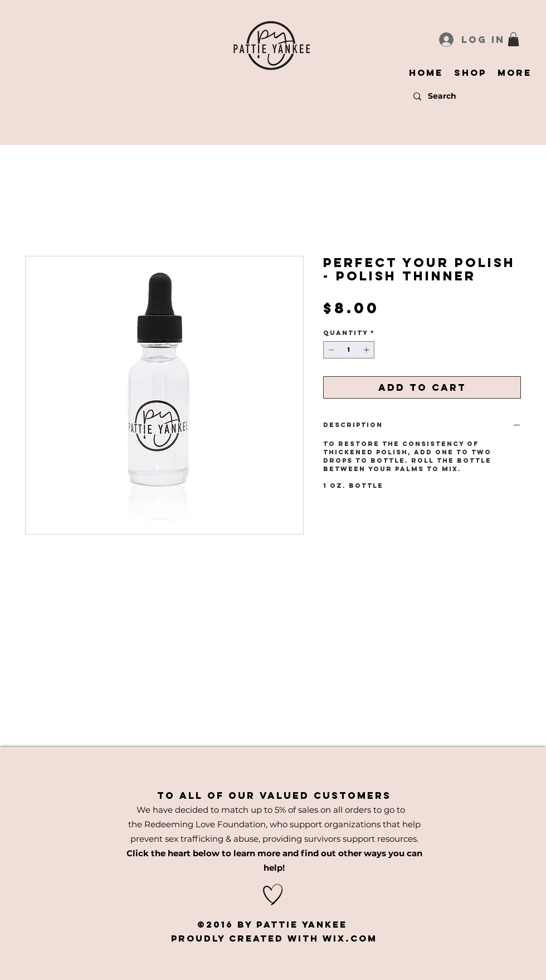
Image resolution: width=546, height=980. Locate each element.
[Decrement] (330, 350)
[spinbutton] (349, 350)
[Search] (471, 96)
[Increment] (367, 350)
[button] (513, 39)
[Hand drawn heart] (273, 895)
